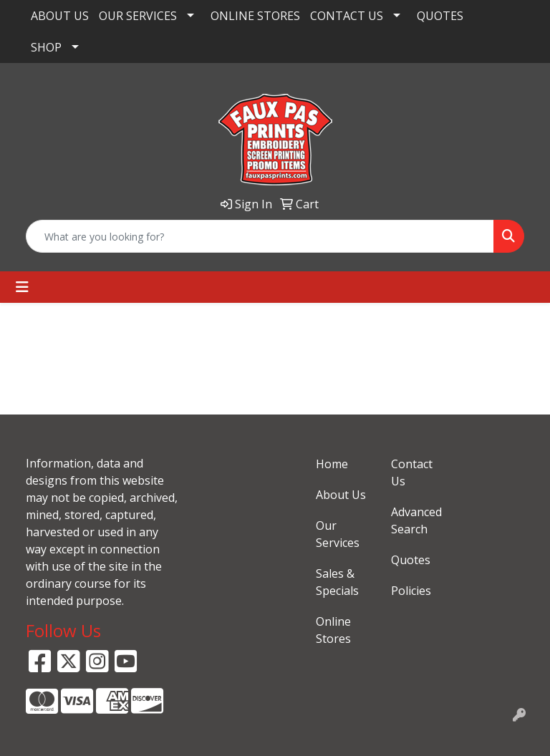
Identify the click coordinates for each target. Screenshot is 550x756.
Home (332, 464)
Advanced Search (416, 520)
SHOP (46, 47)
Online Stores (333, 630)
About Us (341, 495)
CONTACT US (347, 16)
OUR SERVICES (138, 16)
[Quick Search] (260, 236)
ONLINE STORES (255, 16)
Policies (411, 591)
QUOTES (440, 16)
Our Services (338, 534)
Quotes (411, 560)
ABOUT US (60, 16)
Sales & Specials (337, 582)
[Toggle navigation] (22, 287)
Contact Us (412, 472)
